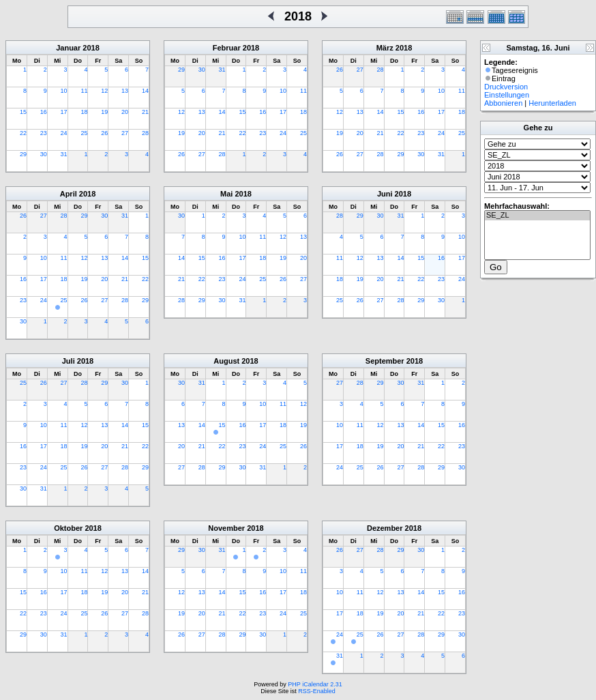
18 (84, 112)
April (69, 194)
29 (23, 154)
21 (145, 112)
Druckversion (506, 87)
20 (125, 112)
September (385, 361)
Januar (68, 48)
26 (104, 133)
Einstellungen (507, 95)
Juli (69, 361)
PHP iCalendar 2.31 (315, 684)
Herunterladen (552, 103)
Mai (226, 194)
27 (125, 133)
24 (64, 133)
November (226, 528)
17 (64, 112)
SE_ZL (537, 216)
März (385, 48)
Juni (385, 194)
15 (23, 112)
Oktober (68, 528)
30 (44, 154)
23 (44, 133)
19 (104, 112)
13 (125, 91)
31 (64, 154)
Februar (227, 48)
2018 (91, 48)
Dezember (385, 528)
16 (44, 112)
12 (104, 91)
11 (84, 91)
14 (145, 91)
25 (84, 133)
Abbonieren (503, 103)
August (226, 361)
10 (64, 91)
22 (23, 133)
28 (145, 133)
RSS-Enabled (317, 691)
